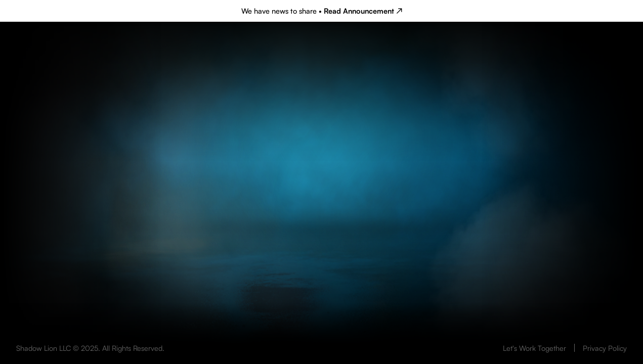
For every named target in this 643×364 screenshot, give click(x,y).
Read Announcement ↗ (363, 11)
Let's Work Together (534, 348)
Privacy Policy (605, 348)
